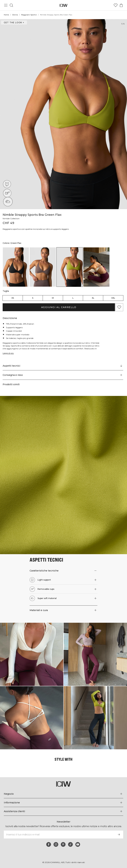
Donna (15, 15)
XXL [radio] (113, 298)
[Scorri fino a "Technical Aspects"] (63, 366)
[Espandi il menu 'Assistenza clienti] (63, 811)
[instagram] (56, 844)
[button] (63, 375)
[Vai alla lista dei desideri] (116, 5)
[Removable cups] (7, 193)
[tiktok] (70, 844)
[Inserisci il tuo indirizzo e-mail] (59, 835)
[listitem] (16, 267)
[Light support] (8, 183)
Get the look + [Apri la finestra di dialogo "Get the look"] (14, 22)
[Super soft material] (7, 203)
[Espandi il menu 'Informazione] (63, 803)
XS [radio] (13, 298)
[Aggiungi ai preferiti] (119, 307)
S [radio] (33, 298)
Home (6, 15)
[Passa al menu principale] (6, 5)
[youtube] (78, 844)
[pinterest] (63, 844)
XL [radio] (93, 298)
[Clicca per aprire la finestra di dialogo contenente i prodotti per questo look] (32, 654)
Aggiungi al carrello (59, 307)
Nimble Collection (12, 218)
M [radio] (53, 298)
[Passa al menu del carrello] (121, 5)
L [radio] (73, 298)
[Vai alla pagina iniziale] (64, 5)
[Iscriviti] (119, 835)
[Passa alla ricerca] (11, 5)
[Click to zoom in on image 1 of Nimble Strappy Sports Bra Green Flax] (63, 114)
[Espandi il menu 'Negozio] (63, 794)
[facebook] (49, 844)
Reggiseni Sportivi (29, 15)
